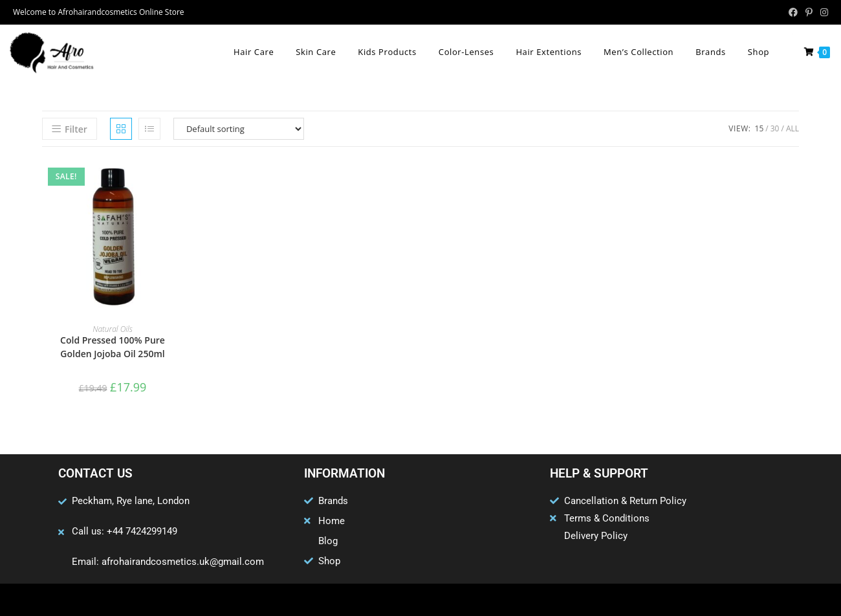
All (792, 128)
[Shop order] (239, 129)
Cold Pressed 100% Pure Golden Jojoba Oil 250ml (113, 347)
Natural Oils (113, 329)
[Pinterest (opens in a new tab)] (809, 12)
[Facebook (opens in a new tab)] (793, 12)
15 (759, 128)
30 (775, 128)
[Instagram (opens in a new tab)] (822, 12)
